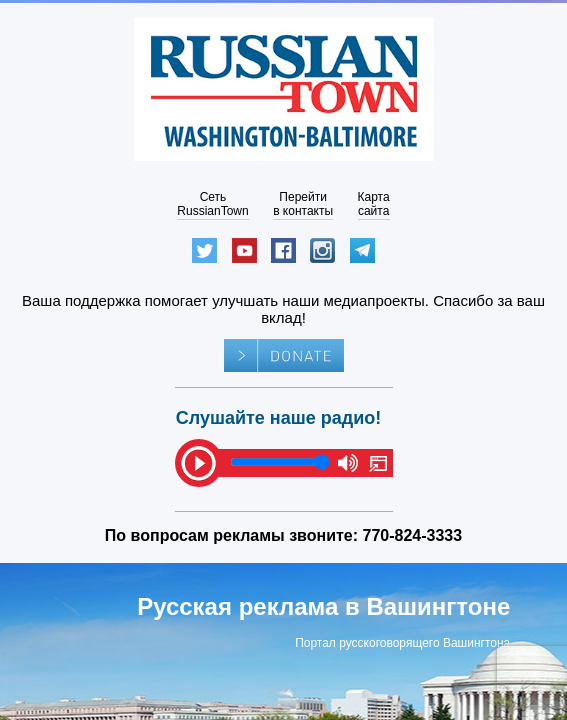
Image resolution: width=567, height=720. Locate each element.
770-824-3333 (413, 535)
